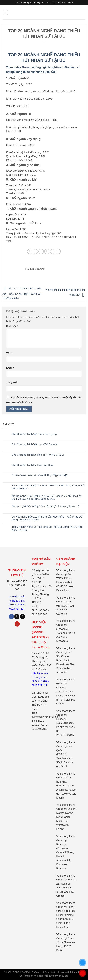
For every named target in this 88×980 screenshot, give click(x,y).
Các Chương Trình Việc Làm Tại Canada (35, 444)
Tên (9, 353)
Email (10, 368)
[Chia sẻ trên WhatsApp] (30, 251)
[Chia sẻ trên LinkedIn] (58, 251)
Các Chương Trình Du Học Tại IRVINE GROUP (38, 455)
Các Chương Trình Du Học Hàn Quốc (33, 465)
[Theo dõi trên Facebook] (11, 617)
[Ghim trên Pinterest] (53, 251)
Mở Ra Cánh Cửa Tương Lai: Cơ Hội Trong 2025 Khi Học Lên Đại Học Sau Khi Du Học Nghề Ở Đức (47, 497)
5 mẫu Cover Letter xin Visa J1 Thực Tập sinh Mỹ (39, 475)
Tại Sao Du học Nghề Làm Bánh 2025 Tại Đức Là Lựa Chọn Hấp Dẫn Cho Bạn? (48, 487)
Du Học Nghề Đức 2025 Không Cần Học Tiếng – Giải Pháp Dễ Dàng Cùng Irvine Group (47, 518)
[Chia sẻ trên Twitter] (41, 251)
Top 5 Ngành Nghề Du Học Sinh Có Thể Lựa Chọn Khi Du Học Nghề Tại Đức (47, 528)
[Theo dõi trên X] (23, 617)
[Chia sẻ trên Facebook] (35, 251)
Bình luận (12, 326)
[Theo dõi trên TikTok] (17, 617)
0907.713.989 (16, 605)
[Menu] (5, 12)
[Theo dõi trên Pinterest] (17, 624)
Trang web (12, 382)
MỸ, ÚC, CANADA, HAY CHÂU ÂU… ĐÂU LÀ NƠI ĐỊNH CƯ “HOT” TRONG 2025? (22, 293)
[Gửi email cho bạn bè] (47, 251)
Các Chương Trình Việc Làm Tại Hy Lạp (34, 434)
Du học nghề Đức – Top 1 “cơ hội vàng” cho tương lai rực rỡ (46, 506)
